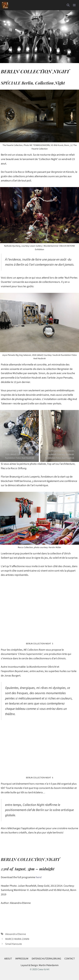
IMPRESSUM (22, 959)
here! (39, 877)
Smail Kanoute (14, 944)
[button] (68, 5)
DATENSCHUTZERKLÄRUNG (46, 959)
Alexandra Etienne (16, 934)
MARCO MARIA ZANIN (17, 939)
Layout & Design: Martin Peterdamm (40, 965)
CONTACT (70, 959)
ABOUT (8, 959)
